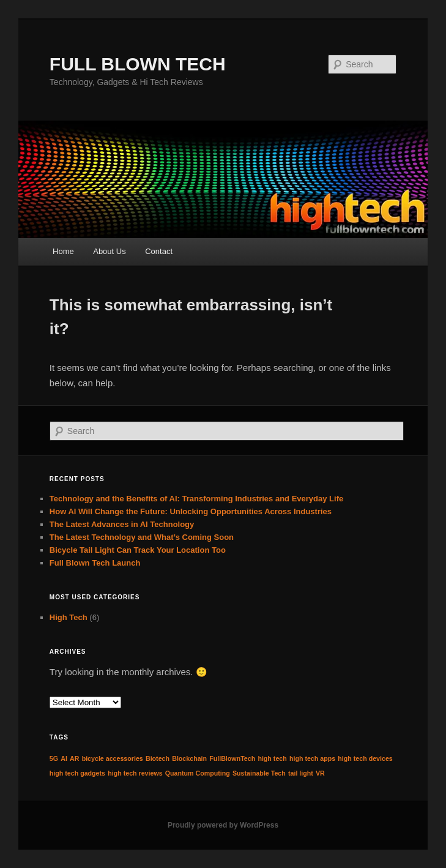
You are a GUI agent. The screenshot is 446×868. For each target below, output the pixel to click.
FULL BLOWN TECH (138, 64)
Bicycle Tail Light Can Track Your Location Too (138, 550)
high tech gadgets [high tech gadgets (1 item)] (77, 773)
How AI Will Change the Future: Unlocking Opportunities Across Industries (191, 511)
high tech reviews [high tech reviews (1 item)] (135, 773)
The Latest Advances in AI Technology (122, 524)
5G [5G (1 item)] (54, 758)
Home (63, 251)
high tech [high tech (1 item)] (272, 758)
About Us (109, 251)
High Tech (69, 617)
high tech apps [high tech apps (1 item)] (312, 758)
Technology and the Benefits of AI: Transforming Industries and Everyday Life (196, 499)
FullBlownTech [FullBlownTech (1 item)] (232, 758)
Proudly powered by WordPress (223, 825)
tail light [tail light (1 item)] (301, 773)
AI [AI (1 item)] (64, 758)
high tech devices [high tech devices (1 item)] (365, 758)
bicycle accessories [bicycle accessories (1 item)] (113, 758)
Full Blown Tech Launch (95, 563)
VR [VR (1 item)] (320, 773)
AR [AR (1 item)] (74, 758)
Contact (159, 251)
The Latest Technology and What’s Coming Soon (142, 537)
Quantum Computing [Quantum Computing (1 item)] (198, 773)
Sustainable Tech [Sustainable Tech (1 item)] (259, 773)
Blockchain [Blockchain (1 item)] (189, 758)
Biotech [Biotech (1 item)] (158, 758)
